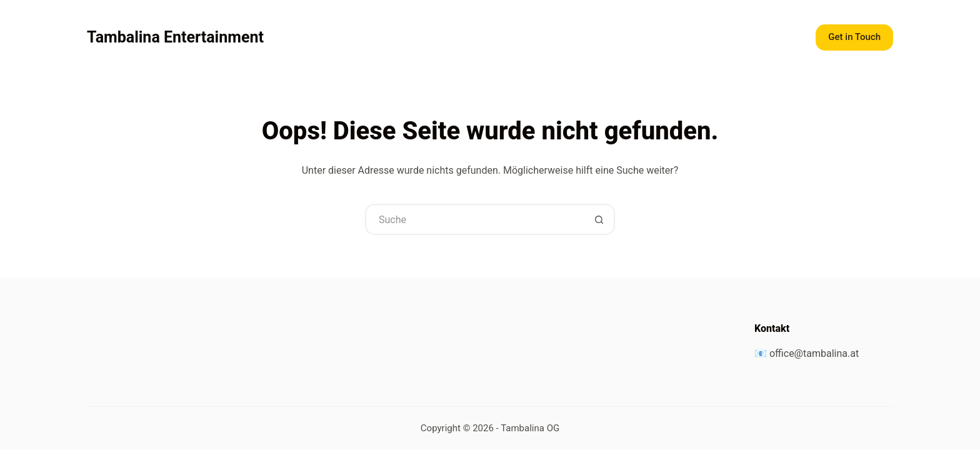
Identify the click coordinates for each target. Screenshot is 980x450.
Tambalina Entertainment (175, 37)
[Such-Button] (599, 219)
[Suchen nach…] (474, 219)
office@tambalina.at (814, 353)
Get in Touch (854, 37)
